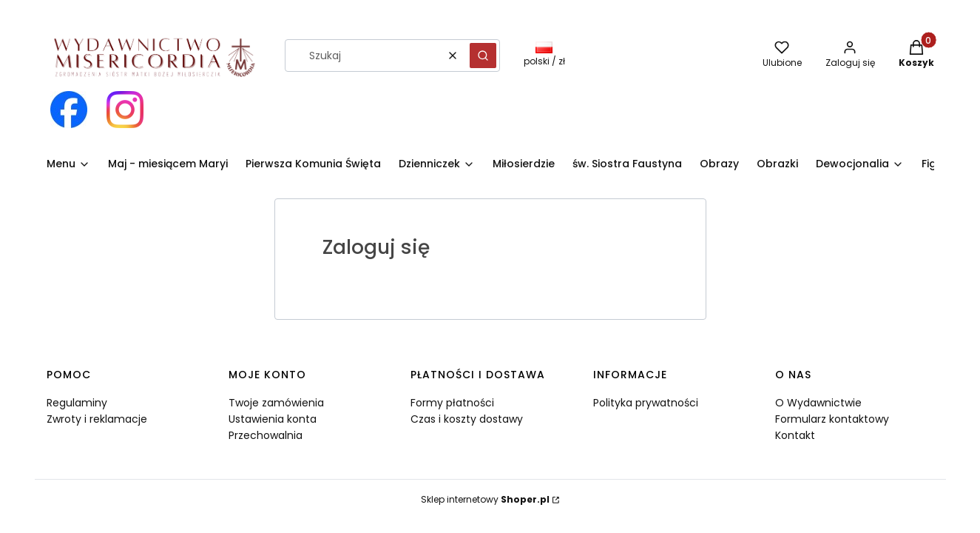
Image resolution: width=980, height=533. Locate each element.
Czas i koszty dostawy (467, 419)
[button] (483, 56)
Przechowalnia (266, 435)
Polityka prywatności (646, 403)
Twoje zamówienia (276, 403)
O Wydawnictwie (818, 403)
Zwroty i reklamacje (97, 419)
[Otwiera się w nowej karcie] (69, 110)
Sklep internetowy (485, 499)
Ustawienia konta (273, 419)
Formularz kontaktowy (832, 419)
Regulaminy (77, 403)
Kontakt (795, 435)
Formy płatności (452, 403)
